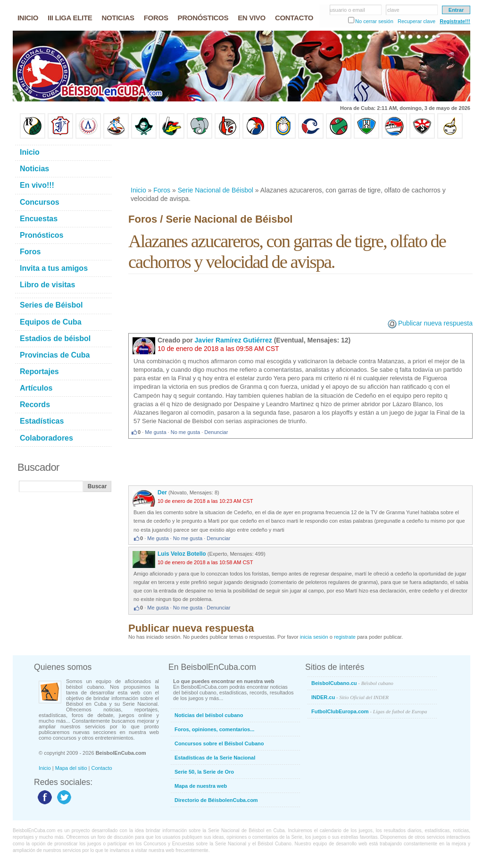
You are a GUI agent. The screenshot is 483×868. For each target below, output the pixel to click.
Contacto (102, 768)
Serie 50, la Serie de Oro (204, 772)
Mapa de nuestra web (201, 786)
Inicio (138, 190)
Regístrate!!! (455, 21)
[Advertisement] (300, 162)
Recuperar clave (416, 21)
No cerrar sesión (374, 21)
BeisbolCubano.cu (352, 683)
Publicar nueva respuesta (435, 323)
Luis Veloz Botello (182, 554)
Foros (162, 190)
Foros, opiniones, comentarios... (214, 729)
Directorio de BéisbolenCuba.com (216, 800)
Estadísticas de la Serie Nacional (215, 758)
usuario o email (347, 10)
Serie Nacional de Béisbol (216, 190)
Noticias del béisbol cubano (209, 715)
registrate (345, 637)
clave (393, 10)
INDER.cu (350, 697)
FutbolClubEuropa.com (369, 711)
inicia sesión (314, 637)
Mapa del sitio (71, 768)
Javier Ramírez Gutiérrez (233, 340)
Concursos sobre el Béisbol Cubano (219, 743)
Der (162, 492)
